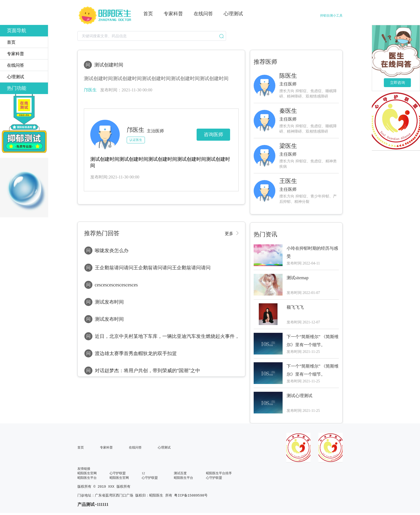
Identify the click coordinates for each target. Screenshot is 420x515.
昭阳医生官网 (87, 473)
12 (143, 473)
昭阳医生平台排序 (219, 473)
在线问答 (135, 447)
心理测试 (164, 447)
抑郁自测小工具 (331, 16)
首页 (81, 447)
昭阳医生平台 (87, 478)
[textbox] (152, 36)
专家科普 (106, 447)
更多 (229, 233)
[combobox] (152, 36)
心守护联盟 (118, 473)
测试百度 (180, 473)
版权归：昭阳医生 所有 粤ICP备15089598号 (171, 497)
